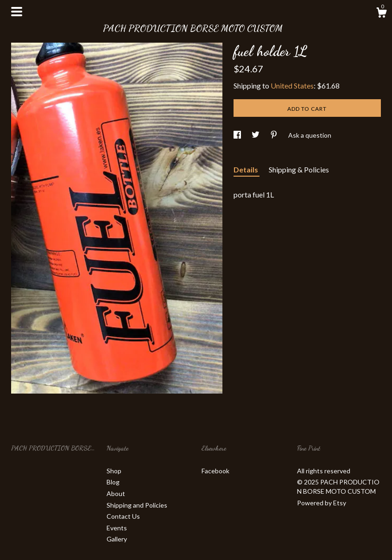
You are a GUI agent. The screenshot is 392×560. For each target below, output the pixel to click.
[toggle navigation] (17, 12)
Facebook (215, 471)
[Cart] (381, 14)
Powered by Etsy (322, 503)
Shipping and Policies (137, 505)
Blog (113, 482)
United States (292, 86)
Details (247, 169)
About (116, 493)
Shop (114, 471)
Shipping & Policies (299, 169)
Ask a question (310, 135)
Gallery (117, 539)
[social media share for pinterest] (275, 135)
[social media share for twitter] (256, 135)
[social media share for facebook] (238, 135)
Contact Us (123, 516)
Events (117, 528)
